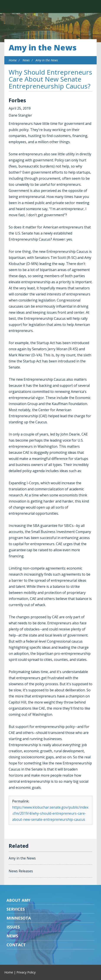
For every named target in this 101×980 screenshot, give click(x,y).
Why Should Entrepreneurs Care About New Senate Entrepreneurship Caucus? (50, 79)
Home (13, 60)
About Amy (18, 900)
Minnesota (19, 918)
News (26, 60)
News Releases (21, 871)
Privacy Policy (26, 972)
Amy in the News (43, 48)
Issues (13, 927)
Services (16, 909)
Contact (16, 945)
